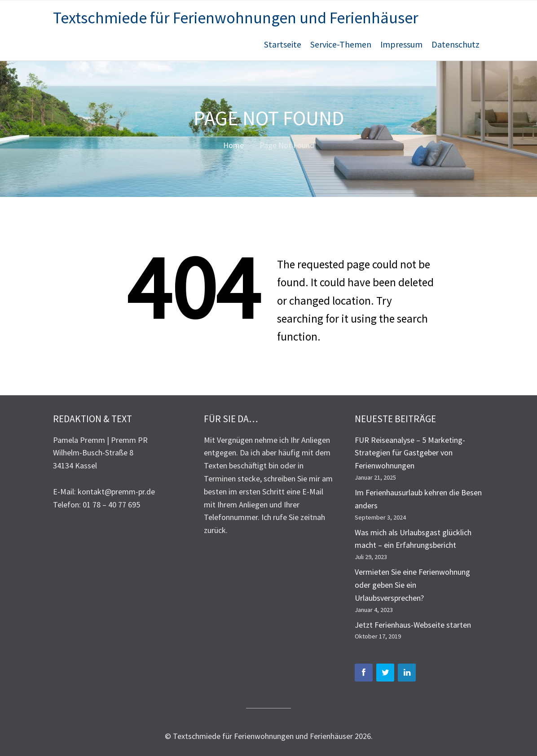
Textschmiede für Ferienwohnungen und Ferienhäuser (236, 18)
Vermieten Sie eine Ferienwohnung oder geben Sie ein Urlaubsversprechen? (412, 585)
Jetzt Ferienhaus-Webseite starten (413, 625)
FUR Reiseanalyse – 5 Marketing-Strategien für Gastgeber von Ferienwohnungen (410, 453)
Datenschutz (456, 44)
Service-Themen (341, 44)
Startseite (283, 44)
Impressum (401, 44)
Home (233, 145)
